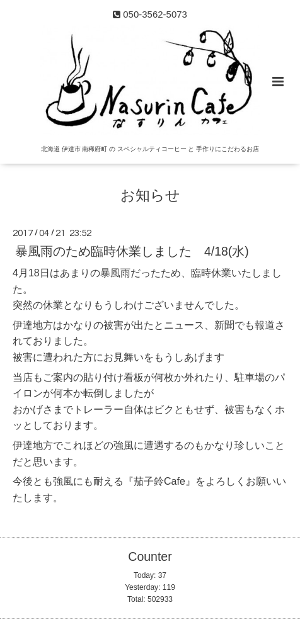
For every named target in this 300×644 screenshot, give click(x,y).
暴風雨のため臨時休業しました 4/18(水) (132, 251)
